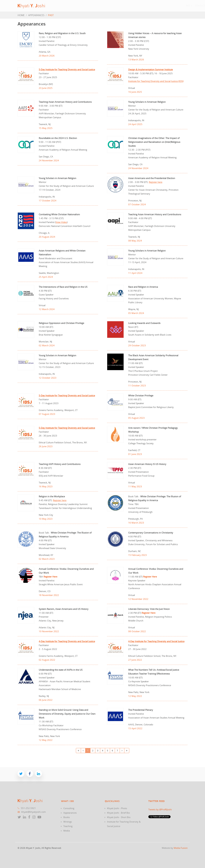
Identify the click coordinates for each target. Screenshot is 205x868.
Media (67, 831)
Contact (178, 6)
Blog (168, 6)
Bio (73, 6)
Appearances (106, 6)
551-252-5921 (28, 808)
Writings (134, 6)
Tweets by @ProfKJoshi (160, 809)
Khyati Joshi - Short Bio (119, 817)
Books (122, 6)
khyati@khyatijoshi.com (34, 812)
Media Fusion (181, 848)
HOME (21, 15)
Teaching (148, 6)
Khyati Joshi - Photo (117, 808)
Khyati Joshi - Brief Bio (118, 813)
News (159, 6)
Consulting (86, 6)
